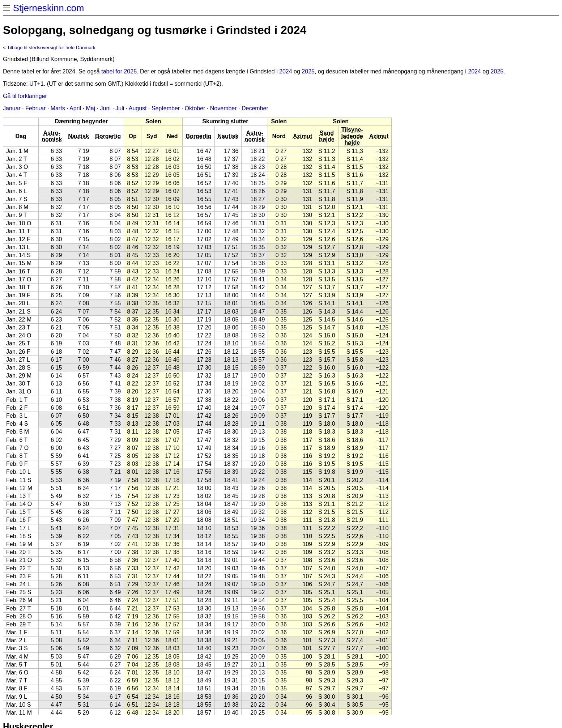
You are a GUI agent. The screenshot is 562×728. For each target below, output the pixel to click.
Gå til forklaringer (25, 96)
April (75, 108)
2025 (308, 71)
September (166, 108)
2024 (286, 71)
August (138, 108)
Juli (120, 108)
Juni (105, 108)
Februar (35, 108)
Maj (90, 108)
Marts (58, 108)
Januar (12, 108)
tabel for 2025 (119, 71)
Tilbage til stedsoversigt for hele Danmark (51, 48)
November (223, 108)
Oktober (195, 108)
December (255, 108)
